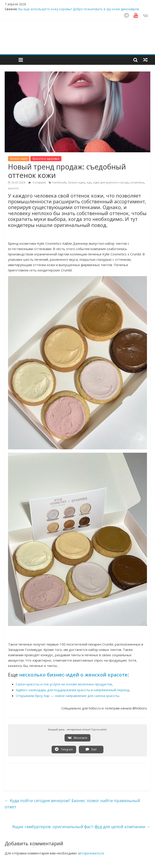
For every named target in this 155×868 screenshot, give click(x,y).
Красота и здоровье (46, 159)
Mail (91, 749)
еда (89, 182)
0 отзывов (37, 182)
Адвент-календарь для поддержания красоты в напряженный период (72, 690)
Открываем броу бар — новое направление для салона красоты (68, 696)
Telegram (64, 749)
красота (13, 188)
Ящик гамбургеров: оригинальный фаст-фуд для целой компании (81, 827)
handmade (59, 182)
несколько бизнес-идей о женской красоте (73, 674)
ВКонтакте (77, 738)
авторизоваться (91, 853)
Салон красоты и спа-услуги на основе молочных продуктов (64, 684)
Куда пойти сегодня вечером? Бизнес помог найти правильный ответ (72, 804)
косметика (137, 182)
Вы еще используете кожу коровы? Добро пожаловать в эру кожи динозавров (79, 9)
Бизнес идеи (19, 159)
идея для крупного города (111, 182)
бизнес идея (76, 182)
